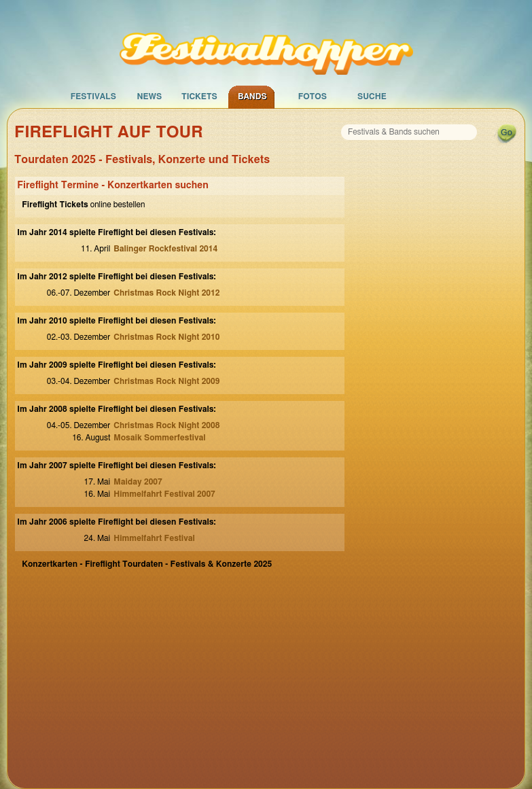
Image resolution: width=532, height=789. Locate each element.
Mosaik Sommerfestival (159, 438)
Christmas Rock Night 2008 (166, 425)
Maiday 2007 (138, 482)
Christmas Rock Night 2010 (166, 337)
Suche (372, 97)
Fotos (313, 97)
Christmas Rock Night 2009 (166, 381)
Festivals (93, 97)
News (149, 97)
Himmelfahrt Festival (154, 538)
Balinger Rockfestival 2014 (165, 249)
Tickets (199, 97)
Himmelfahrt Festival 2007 (164, 494)
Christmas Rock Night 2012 (166, 293)
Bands (252, 97)
